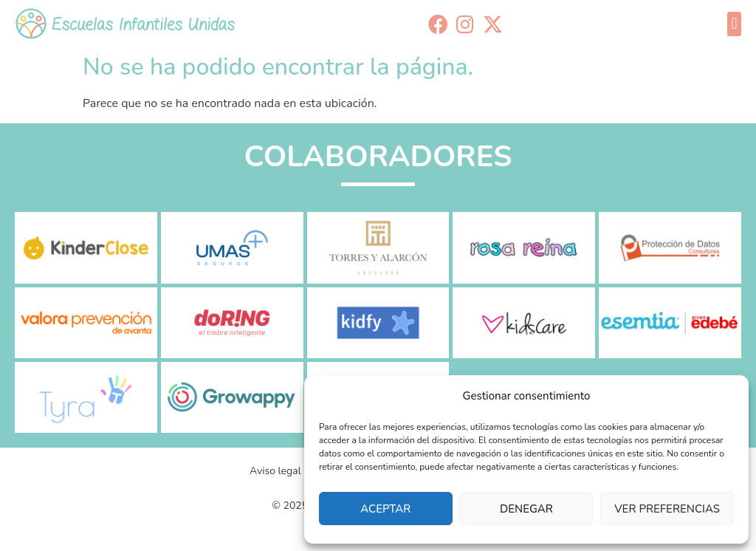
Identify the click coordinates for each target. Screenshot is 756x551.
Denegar (526, 509)
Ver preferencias (667, 509)
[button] (734, 24)
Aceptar (385, 509)
